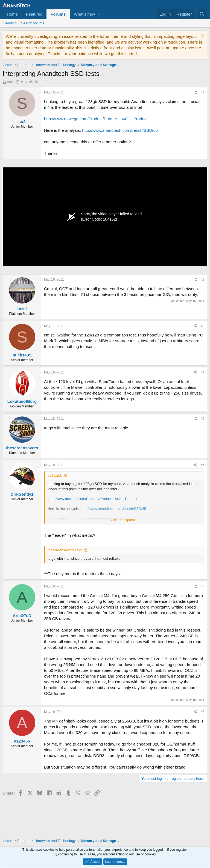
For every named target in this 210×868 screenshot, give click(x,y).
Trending (10, 23)
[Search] (202, 14)
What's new (84, 14)
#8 (202, 712)
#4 (202, 372)
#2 (202, 279)
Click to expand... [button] (124, 520)
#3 (202, 326)
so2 (10, 82)
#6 (202, 465)
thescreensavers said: (65, 550)
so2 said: (55, 476)
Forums (58, 14)
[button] (99, 14)
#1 (202, 92)
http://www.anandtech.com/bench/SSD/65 (120, 130)
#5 (202, 419)
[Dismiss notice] (202, 36)
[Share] (195, 92)
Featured (34, 14)
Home (12, 14)
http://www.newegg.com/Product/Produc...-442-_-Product (96, 119)
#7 (202, 586)
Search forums (33, 23)
